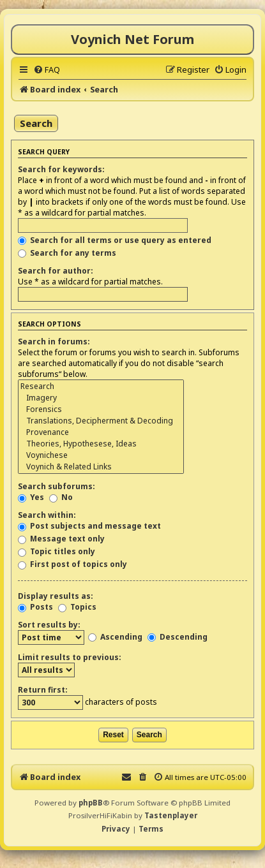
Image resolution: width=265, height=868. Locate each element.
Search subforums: (57, 486)
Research (101, 386)
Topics (77, 607)
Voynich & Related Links (101, 467)
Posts (35, 607)
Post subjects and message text (89, 526)
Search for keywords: (61, 169)
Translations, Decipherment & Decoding (101, 421)
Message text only (61, 539)
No (61, 497)
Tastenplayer (171, 815)
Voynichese (101, 455)
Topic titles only (57, 551)
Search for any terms (67, 253)
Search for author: (56, 271)
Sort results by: (49, 625)
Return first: (43, 690)
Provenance (101, 432)
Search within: (47, 515)
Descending (178, 637)
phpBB (91, 803)
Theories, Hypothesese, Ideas (101, 444)
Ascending (115, 637)
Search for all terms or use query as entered (115, 240)
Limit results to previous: (70, 657)
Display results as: (56, 596)
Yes (31, 497)
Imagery (101, 398)
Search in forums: (54, 342)
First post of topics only (72, 564)
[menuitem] (47, 70)
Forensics (101, 409)
